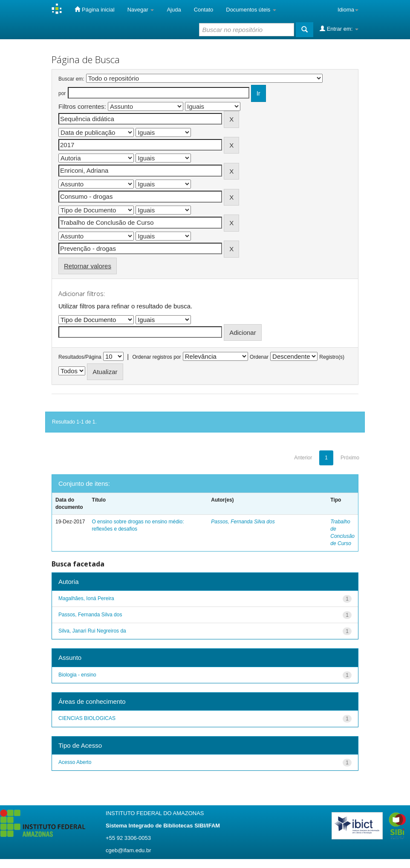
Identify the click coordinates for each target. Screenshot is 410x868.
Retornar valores (88, 266)
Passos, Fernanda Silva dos (243, 522)
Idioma (348, 10)
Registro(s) (332, 357)
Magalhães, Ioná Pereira (86, 598)
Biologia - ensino (77, 675)
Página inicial (94, 9)
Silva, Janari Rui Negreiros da (92, 631)
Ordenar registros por (156, 357)
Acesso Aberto (75, 762)
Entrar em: (339, 29)
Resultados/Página (80, 357)
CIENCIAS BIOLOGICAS (87, 718)
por (62, 93)
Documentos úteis (251, 10)
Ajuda (174, 10)
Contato (204, 10)
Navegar (141, 10)
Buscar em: (71, 79)
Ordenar (259, 357)
